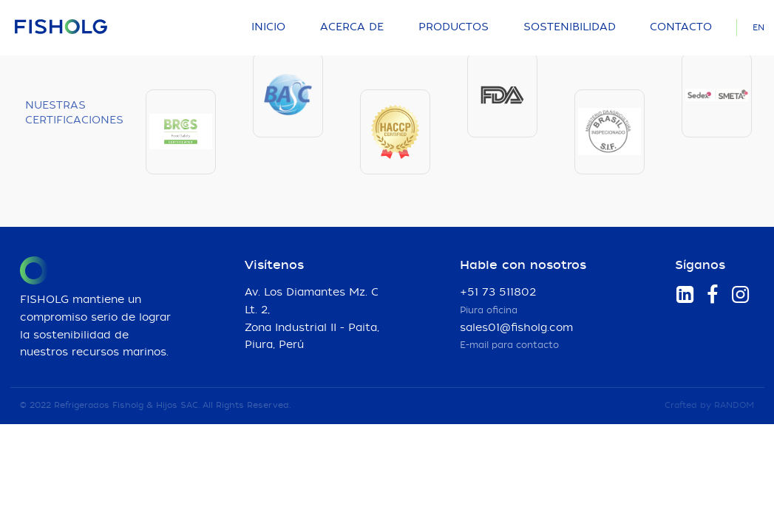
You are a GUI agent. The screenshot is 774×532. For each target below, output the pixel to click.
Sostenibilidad (570, 27)
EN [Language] (758, 28)
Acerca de (352, 27)
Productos (454, 27)
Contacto (681, 27)
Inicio (268, 27)
